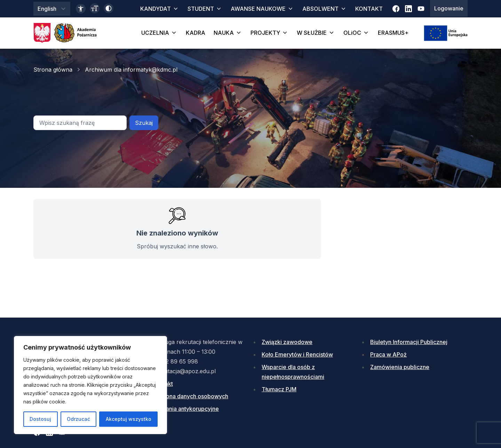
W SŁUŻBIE (316, 33)
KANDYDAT (160, 9)
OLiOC (356, 33)
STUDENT (205, 9)
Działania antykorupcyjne (186, 409)
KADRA (196, 33)
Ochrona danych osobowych (191, 396)
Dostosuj (40, 419)
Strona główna (53, 70)
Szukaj (144, 123)
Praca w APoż (388, 354)
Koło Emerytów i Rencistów (297, 354)
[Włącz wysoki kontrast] (109, 8)
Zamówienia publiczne (400, 367)
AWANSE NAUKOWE (262, 9)
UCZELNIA (159, 33)
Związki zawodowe (287, 342)
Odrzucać (78, 419)
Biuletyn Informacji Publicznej (409, 342)
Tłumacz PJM (279, 389)
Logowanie (449, 8)
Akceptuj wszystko (129, 419)
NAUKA (228, 33)
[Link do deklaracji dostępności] (81, 9)
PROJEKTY (269, 33)
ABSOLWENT (325, 9)
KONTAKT (369, 9)
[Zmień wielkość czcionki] (95, 8)
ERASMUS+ (393, 33)
